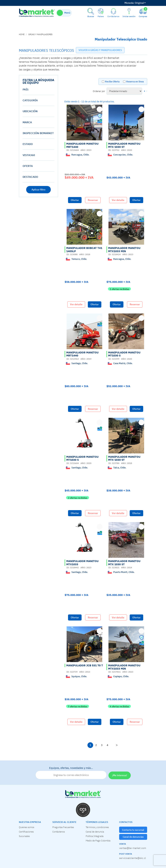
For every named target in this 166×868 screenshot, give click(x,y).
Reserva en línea (135, 82)
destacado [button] (30, 177)
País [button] (26, 89)
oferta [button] (28, 166)
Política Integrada (95, 836)
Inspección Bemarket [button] (38, 133)
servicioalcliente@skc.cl (133, 858)
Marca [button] (27, 122)
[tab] (38, 90)
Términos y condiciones (97, 827)
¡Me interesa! (120, 775)
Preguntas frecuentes (63, 827)
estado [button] (28, 144)
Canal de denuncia (95, 832)
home (22, 34)
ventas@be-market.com (133, 848)
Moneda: (129, 3)
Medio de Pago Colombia (98, 841)
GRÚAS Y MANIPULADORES (40, 34)
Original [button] (135, 3)
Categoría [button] (30, 100)
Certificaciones (26, 832)
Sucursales (24, 836)
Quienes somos (27, 827)
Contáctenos (59, 832)
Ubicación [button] (30, 111)
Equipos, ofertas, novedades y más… (71, 773)
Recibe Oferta (112, 82)
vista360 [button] (29, 155)
